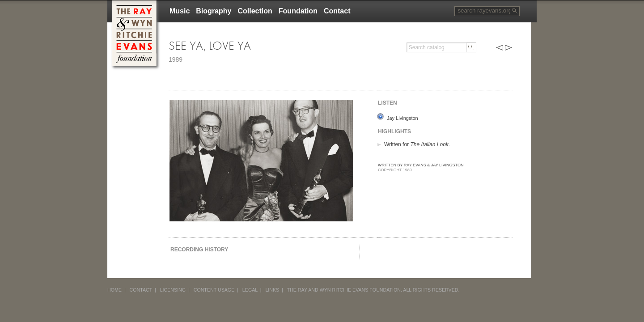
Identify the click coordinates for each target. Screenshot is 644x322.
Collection (255, 11)
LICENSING (173, 290)
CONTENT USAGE (214, 290)
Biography (214, 11)
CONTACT (141, 290)
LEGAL (250, 290)
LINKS (272, 290)
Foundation (298, 11)
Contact (337, 11)
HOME (114, 290)
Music (180, 11)
